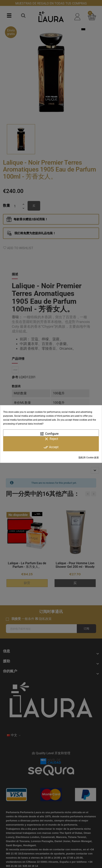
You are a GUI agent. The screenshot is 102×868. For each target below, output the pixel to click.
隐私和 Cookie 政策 (89, 458)
